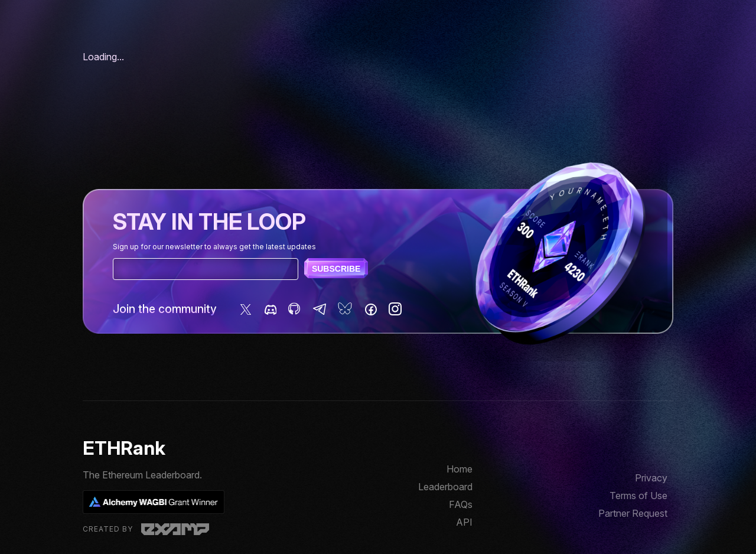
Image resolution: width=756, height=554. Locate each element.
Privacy (651, 478)
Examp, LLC (175, 529)
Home (460, 469)
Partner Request (633, 513)
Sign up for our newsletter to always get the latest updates (214, 247)
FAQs (461, 504)
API (464, 522)
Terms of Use (638, 496)
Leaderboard (445, 487)
